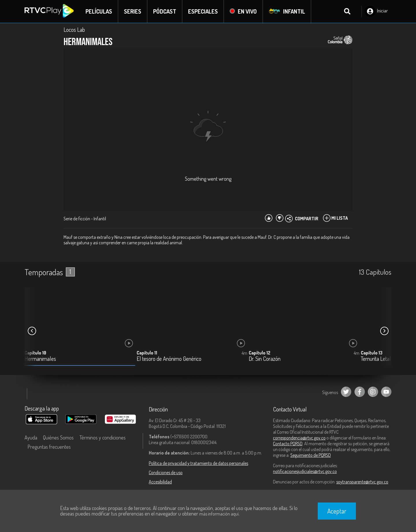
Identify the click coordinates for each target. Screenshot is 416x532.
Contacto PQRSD (288, 444)
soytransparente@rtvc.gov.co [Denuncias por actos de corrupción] (362, 482)
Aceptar (337, 511)
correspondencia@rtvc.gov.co (299, 438)
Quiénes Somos (58, 437)
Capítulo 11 (147, 353)
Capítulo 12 (260, 353)
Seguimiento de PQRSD (311, 455)
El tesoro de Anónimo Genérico (169, 359)
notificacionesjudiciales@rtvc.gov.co (305, 471)
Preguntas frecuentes (49, 447)
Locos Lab (74, 29)
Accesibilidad (160, 482)
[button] (384, 331)
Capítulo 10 (35, 353)
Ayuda (31, 437)
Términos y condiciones (103, 437)
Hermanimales (40, 359)
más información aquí (219, 514)
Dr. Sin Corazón (265, 359)
